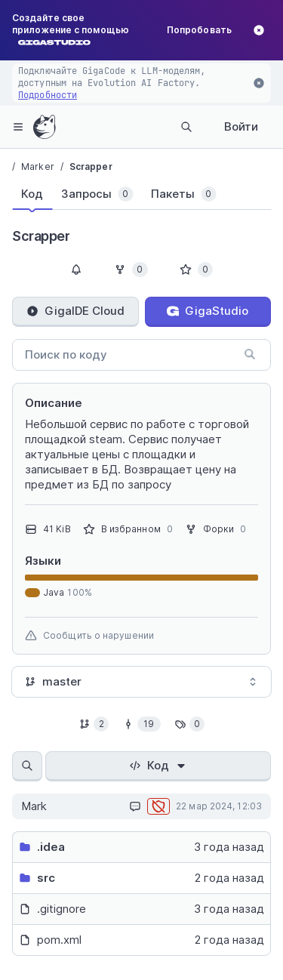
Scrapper (91, 166)
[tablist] (126, 197)
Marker (38, 166)
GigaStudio (208, 311)
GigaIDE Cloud (75, 311)
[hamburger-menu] (18, 127)
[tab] (32, 194)
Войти (241, 126)
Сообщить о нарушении (89, 636)
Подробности (48, 95)
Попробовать (199, 30)
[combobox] (141, 682)
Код (158, 765)
